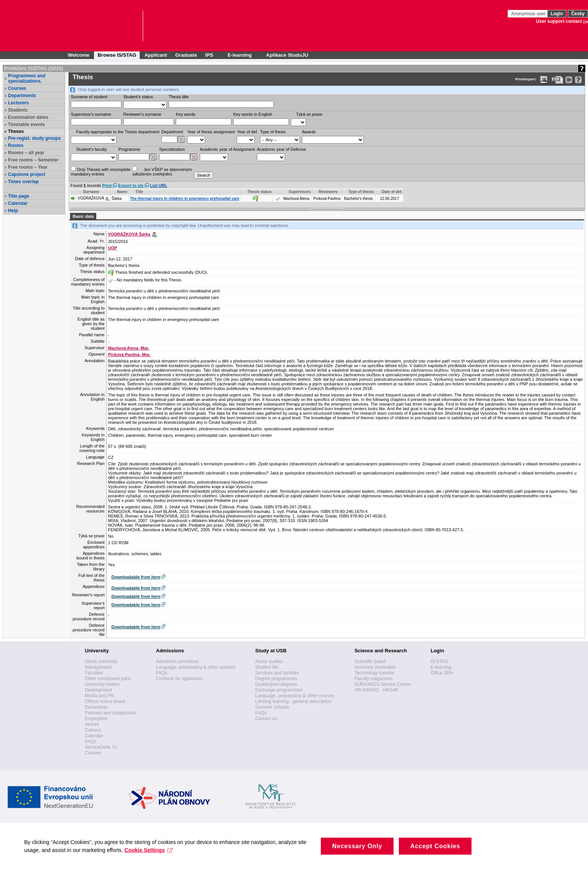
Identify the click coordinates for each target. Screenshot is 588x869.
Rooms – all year (26, 153)
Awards (309, 132)
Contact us (266, 719)
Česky (578, 14)
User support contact (559, 21)
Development (98, 690)
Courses (17, 88)
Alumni (92, 724)
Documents (96, 707)
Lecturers (18, 103)
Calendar (18, 203)
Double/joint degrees (276, 684)
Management (98, 667)
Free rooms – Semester (33, 160)
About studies (269, 661)
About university (101, 661)
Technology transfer (374, 673)
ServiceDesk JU (101, 747)
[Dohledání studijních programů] (153, 157)
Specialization (172, 149)
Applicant (156, 55)
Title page (19, 196)
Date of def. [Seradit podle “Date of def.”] (392, 192)
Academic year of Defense (281, 149)
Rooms (16, 145)
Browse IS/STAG (117, 55)
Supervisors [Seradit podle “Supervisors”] (300, 192)
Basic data (83, 216)
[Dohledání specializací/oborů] (194, 157)
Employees (96, 719)
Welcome (79, 55)
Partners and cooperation (111, 713)
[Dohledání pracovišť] (181, 140)
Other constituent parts (108, 679)
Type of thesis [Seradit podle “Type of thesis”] (361, 192)
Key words (186, 114)
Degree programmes (276, 679)
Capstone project (27, 174)
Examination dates (28, 117)
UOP (113, 248)
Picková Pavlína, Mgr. (129, 355)
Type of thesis (273, 132)
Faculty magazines (373, 679)
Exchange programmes (279, 690)
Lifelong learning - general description (293, 701)
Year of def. (247, 132)
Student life (267, 667)
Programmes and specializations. (27, 78)
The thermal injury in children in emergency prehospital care (185, 199)
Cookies (93, 753)
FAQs (91, 741)
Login (557, 14)
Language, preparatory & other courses (196, 667)
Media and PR (99, 696)
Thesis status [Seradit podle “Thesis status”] (260, 192)
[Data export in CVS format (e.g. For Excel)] (557, 80)
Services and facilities (277, 673)
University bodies (102, 684)
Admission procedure (178, 661)
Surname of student (89, 97)
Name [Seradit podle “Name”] (122, 192)
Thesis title (179, 97)
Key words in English (253, 114)
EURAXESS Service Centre (382, 684)
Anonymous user (529, 14)
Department (172, 132)
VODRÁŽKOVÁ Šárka (129, 234)
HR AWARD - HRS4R (376, 690)
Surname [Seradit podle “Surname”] (91, 192)
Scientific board (370, 661)
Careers (93, 730)
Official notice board (105, 701)
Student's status (138, 97)
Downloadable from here (136, 577)
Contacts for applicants (179, 679)
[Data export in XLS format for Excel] (544, 80)
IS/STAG (439, 661)
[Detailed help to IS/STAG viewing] (578, 80)
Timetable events (26, 125)
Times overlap (23, 182)
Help (13, 211)
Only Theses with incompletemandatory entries (100, 171)
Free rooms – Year (28, 167)
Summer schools (272, 707)
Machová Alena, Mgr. (129, 348)
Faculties (94, 673)
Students (18, 110)
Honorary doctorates (375, 667)
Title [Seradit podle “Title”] (139, 192)
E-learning (441, 667)
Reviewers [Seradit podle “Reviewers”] (328, 192)
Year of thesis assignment (211, 132)
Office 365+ (442, 673)
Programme (129, 149)
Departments (22, 96)
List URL (159, 185)
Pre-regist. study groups (34, 138)
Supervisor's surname (91, 114)
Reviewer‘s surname (142, 114)
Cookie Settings (151, 858)
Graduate (186, 55)
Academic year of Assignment (227, 149)
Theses (16, 131)
